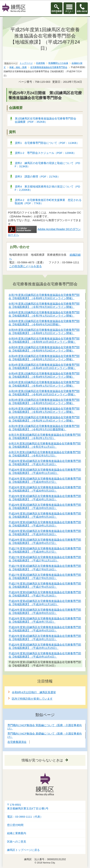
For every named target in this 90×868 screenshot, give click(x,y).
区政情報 (40, 63)
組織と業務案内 (17, 833)
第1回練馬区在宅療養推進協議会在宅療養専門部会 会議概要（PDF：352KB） (47, 120)
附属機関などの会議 (58, 63)
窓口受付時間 (15, 825)
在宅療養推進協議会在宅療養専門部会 (49, 67)
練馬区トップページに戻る (23, 850)
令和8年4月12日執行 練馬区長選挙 (34, 692)
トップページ (26, 63)
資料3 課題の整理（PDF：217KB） (37, 176)
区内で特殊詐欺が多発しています (32, 699)
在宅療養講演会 (17, 742)
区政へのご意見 (17, 842)
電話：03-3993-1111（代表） (25, 817)
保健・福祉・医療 (18, 67)
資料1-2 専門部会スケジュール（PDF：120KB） (45, 153)
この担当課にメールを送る (25, 266)
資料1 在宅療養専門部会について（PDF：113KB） (47, 143)
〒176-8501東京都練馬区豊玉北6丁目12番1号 (28, 807)
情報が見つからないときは (42, 760)
